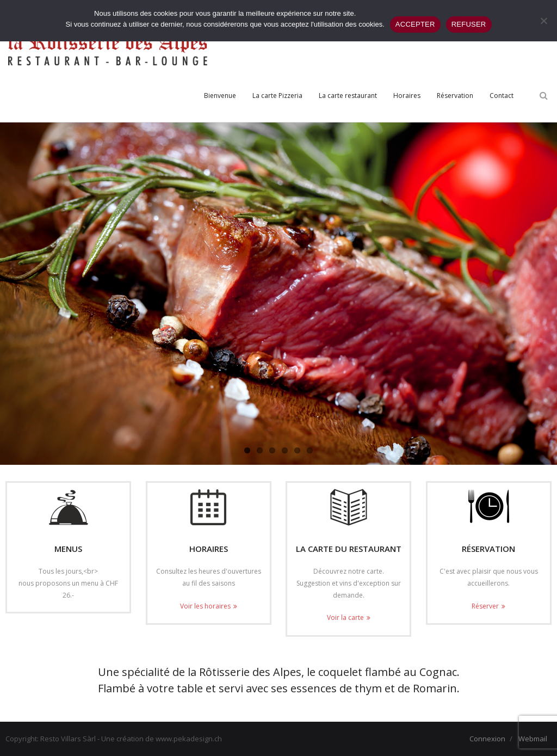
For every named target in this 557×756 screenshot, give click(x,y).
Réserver (485, 606)
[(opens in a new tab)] (348, 507)
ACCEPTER (415, 24)
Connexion (487, 739)
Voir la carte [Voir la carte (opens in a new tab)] (345, 617)
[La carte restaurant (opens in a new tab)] (348, 96)
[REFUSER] (543, 21)
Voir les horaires (205, 606)
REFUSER (469, 24)
